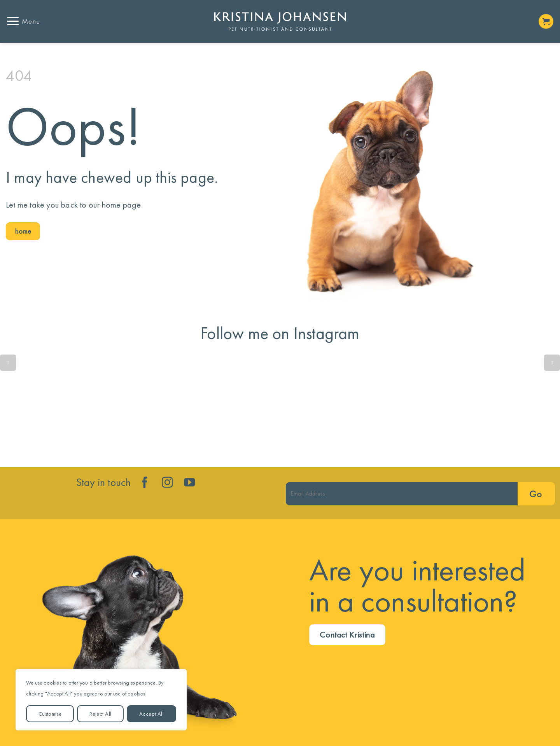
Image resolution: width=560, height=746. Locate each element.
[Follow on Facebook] (145, 483)
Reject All (100, 714)
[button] (23, 21)
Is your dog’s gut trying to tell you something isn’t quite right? (166, 407)
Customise (50, 714)
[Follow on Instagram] (167, 483)
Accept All (151, 714)
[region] (101, 700)
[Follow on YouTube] (190, 483)
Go (535, 494)
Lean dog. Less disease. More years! (394, 407)
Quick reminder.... (53, 407)
